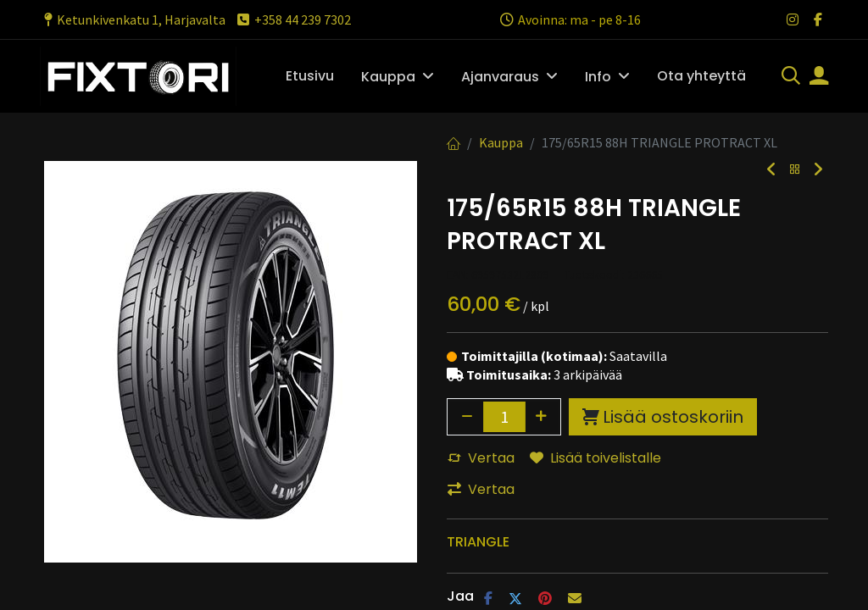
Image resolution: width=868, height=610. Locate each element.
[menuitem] (310, 76)
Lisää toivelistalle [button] (595, 458)
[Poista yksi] (467, 417)
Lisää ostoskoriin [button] (663, 417)
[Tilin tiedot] (819, 77)
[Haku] (791, 77)
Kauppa (501, 142)
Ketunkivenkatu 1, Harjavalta (133, 19)
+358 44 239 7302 (293, 19)
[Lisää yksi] (542, 417)
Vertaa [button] (481, 458)
